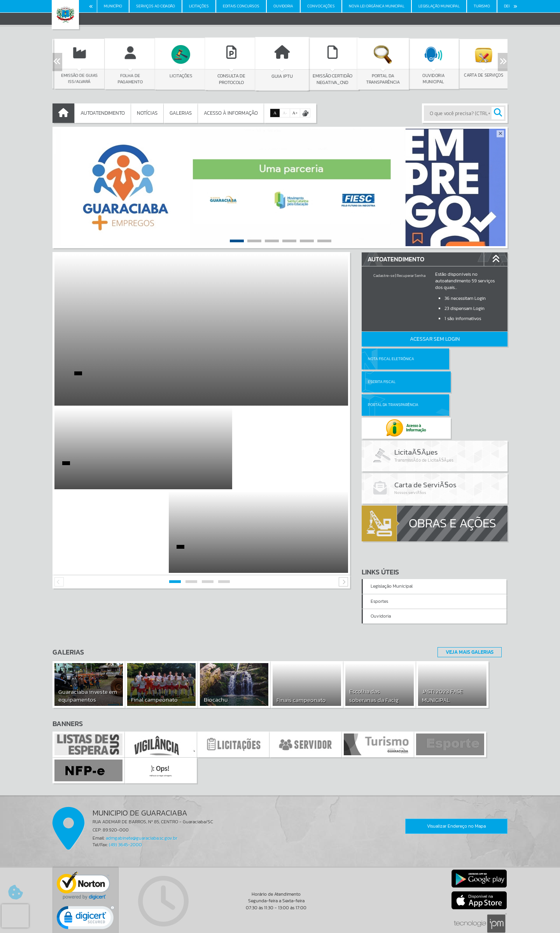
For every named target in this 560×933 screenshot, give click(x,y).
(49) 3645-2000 (125, 809)
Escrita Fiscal (455, 359)
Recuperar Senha (411, 276)
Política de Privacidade (280, 925)
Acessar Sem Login (435, 339)
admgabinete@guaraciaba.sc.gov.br (142, 802)
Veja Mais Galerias (467, 616)
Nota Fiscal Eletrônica (391, 359)
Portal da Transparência (393, 382)
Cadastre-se (384, 276)
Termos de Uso (280, 919)
